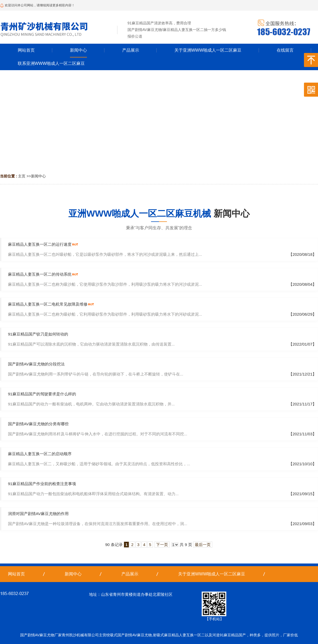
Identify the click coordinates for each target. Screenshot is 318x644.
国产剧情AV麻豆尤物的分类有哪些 (38, 424)
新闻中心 (38, 176)
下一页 (162, 545)
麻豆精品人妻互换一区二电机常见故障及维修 (48, 304)
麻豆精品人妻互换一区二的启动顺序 (40, 454)
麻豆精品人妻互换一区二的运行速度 (40, 244)
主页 (22, 176)
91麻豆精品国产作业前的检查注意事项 (42, 484)
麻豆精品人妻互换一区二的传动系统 (40, 274)
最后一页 (203, 545)
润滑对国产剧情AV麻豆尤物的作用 (38, 514)
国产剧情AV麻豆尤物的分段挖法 (36, 364)
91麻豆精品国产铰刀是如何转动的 (38, 334)
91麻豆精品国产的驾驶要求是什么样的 (42, 394)
